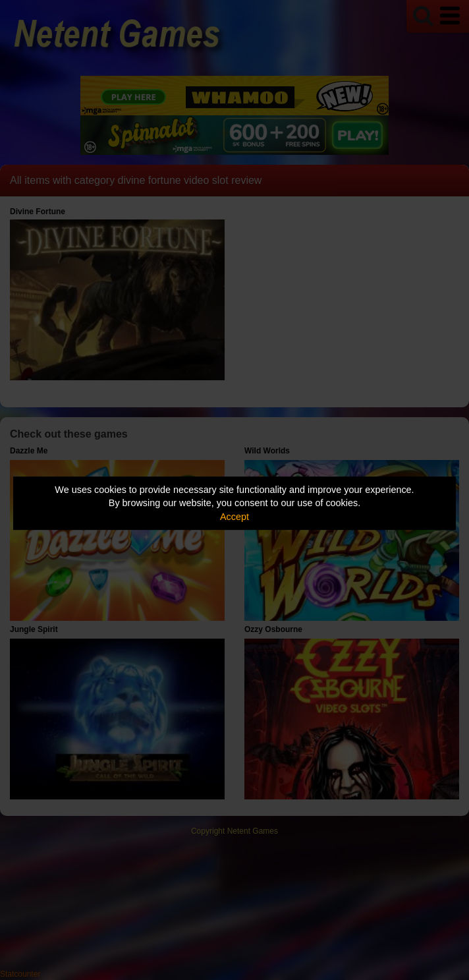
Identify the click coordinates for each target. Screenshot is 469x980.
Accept (234, 517)
